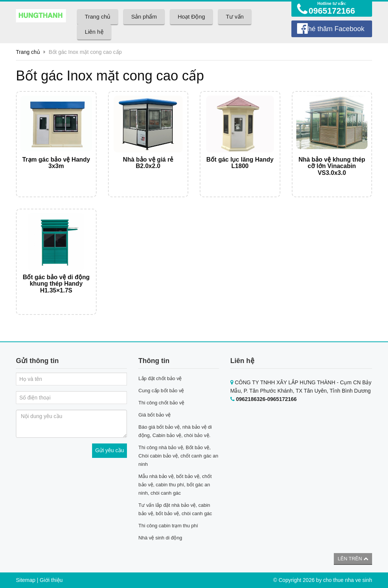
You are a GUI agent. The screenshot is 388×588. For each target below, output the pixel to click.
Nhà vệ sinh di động (160, 538)
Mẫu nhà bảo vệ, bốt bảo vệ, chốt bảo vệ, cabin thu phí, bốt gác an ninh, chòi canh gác (175, 485)
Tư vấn (235, 17)
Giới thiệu (51, 580)
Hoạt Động (191, 17)
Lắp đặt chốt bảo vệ (160, 378)
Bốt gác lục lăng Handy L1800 (240, 163)
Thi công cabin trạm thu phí (168, 526)
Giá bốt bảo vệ (154, 415)
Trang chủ (98, 17)
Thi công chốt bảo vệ (161, 403)
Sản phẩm (144, 17)
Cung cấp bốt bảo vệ (161, 391)
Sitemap (26, 580)
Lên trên (353, 559)
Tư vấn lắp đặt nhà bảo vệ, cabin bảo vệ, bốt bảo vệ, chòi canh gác (175, 509)
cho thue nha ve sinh (348, 580)
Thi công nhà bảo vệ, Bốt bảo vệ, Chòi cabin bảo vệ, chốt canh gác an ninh (178, 456)
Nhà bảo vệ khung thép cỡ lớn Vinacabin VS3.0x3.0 (332, 166)
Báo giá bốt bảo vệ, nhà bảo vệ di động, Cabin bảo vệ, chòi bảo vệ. (175, 431)
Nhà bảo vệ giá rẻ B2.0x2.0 (148, 163)
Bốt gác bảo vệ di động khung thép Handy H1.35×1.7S (56, 284)
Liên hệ (94, 32)
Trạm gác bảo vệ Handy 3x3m (56, 163)
